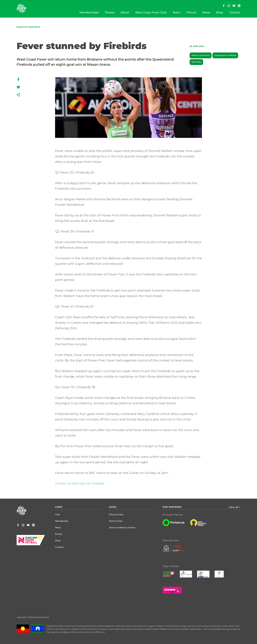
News (58, 527)
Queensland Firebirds (225, 55)
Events (59, 534)
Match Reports (30, 27)
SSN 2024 (196, 62)
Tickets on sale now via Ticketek (80, 484)
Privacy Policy (116, 514)
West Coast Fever (201, 55)
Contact (59, 547)
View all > (235, 507)
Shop (58, 541)
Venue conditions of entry (122, 527)
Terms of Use (116, 521)
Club (57, 514)
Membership (62, 521)
